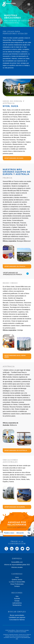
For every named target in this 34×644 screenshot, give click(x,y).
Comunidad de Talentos (17, 620)
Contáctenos (6, 635)
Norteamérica (17, 605)
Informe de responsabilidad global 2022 (17, 565)
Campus (17, 586)
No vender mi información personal (17, 636)
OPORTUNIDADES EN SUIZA (14, 158)
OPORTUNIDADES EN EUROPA (15, 507)
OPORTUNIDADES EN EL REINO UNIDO (15, 356)
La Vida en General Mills (17, 582)
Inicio (17, 577)
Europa (17, 601)
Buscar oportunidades (17, 615)
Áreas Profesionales (17, 584)
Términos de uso (22, 635)
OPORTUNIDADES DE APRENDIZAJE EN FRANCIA (16, 274)
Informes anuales (17, 567)
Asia (17, 596)
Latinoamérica (17, 603)
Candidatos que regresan (17, 617)
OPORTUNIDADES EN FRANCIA (15, 266)
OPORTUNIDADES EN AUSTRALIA (16, 450)
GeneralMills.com (17, 562)
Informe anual (13, 637)
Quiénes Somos (17, 580)
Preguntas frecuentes (14, 635)
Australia (17, 598)
